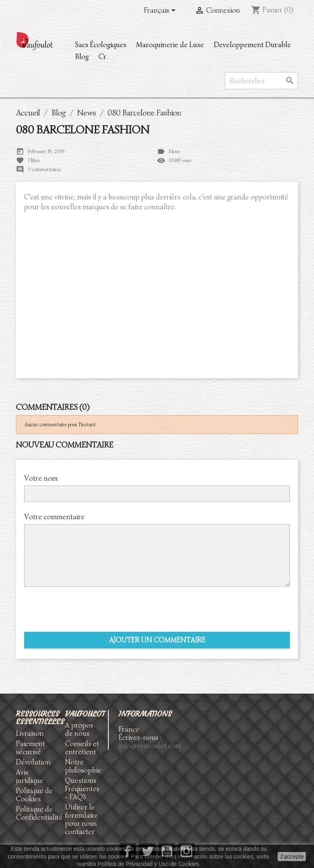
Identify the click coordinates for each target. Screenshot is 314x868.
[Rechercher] (261, 81)
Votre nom (41, 478)
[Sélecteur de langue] (161, 11)
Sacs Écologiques (101, 45)
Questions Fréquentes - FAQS (82, 789)
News (175, 151)
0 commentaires (45, 169)
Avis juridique (30, 776)
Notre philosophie (83, 766)
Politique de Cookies (34, 795)
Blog (82, 57)
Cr (102, 57)
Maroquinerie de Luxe (170, 45)
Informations (145, 714)
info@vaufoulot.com (150, 746)
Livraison (30, 733)
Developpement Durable (252, 45)
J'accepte (292, 857)
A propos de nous (79, 729)
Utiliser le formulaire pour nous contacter (82, 819)
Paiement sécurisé (30, 748)
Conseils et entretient (82, 748)
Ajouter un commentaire (157, 640)
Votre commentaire (54, 517)
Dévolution (33, 762)
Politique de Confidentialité (39, 813)
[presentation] (86, 609)
